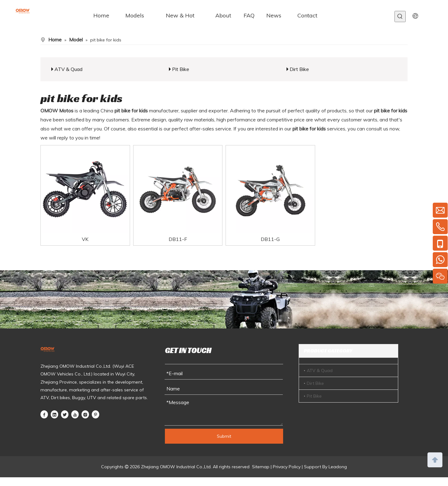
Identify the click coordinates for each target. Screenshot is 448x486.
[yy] (415, 15)
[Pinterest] (96, 414)
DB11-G (270, 239)
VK (85, 239)
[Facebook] (44, 414)
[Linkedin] (54, 414)
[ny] (224, 300)
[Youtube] (75, 414)
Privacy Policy (287, 467)
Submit (224, 436)
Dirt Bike (299, 69)
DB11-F (178, 239)
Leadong (338, 467)
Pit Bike (181, 69)
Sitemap (261, 467)
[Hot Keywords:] (400, 17)
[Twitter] (65, 414)
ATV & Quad (68, 69)
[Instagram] (85, 414)
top (435, 459)
